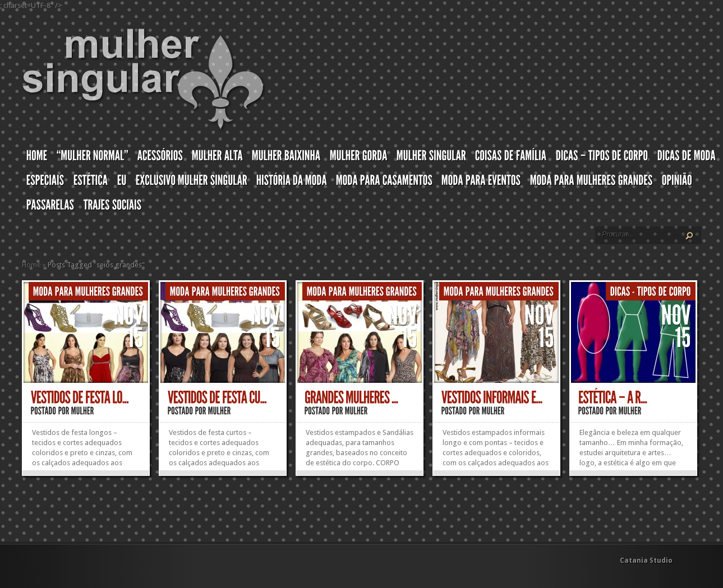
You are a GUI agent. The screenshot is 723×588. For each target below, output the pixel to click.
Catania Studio (646, 561)
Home (31, 265)
